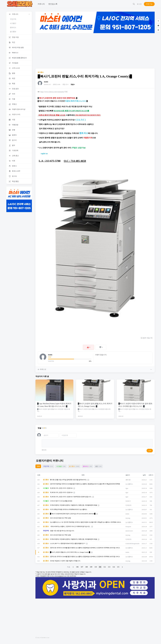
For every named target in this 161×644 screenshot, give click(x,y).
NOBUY (128, 501)
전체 (38, 466)
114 (114, 567)
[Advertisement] (95, 51)
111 (100, 567)
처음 (69, 567)
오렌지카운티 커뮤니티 (50, 461)
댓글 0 (73, 84)
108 (86, 567)
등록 (150, 451)
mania (46, 82)
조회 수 (151, 475)
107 (82, 567)
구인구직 (13, 19)
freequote (128, 527)
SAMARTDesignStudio (132, 544)
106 (77, 567)
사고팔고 (13, 23)
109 (91, 567)
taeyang (128, 518)
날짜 (144, 475)
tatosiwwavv (129, 531)
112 (105, 567)
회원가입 (149, 4)
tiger (127, 488)
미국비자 (128, 505)
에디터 (44, 450)
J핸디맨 (128, 480)
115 (118, 567)
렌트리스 (13, 27)
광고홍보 (13, 32)
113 (109, 567)
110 (96, 567)
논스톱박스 (129, 484)
